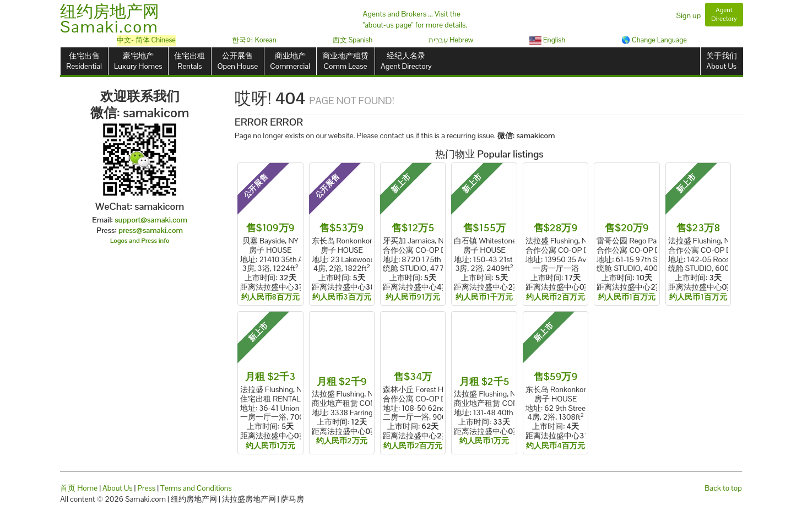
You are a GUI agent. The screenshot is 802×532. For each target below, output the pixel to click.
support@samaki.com (151, 220)
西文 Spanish (353, 40)
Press (146, 488)
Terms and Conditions (196, 488)
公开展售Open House (237, 61)
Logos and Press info (140, 241)
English (547, 40)
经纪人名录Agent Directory (406, 61)
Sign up (689, 15)
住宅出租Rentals (189, 61)
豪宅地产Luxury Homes (138, 61)
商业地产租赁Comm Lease (345, 61)
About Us (118, 488)
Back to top (723, 488)
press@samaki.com (151, 230)
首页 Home (79, 488)
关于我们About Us (722, 61)
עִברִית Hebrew (451, 40)
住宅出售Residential (84, 61)
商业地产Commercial (290, 61)
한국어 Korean (254, 40)
